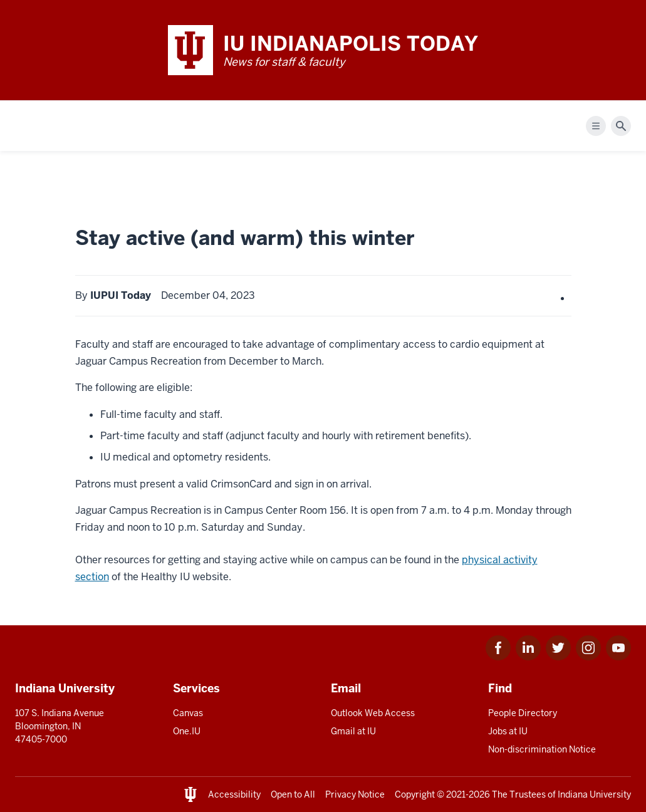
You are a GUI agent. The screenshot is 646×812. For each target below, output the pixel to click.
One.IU (187, 731)
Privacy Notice (355, 794)
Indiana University (594, 794)
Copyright (415, 794)
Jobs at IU (508, 731)
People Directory (523, 713)
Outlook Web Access (373, 713)
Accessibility (234, 794)
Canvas (188, 713)
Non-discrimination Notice (542, 749)
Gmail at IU (353, 731)
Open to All (293, 794)
